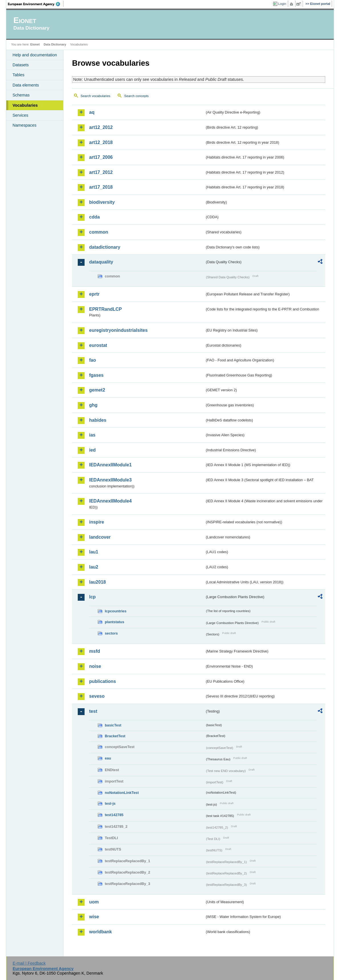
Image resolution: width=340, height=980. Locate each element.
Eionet (35, 44)
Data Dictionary (55, 44)
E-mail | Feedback (29, 963)
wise (94, 917)
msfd (95, 651)
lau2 (94, 567)
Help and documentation (35, 55)
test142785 (114, 815)
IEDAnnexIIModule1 (110, 465)
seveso (97, 696)
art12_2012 (101, 127)
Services (20, 115)
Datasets (21, 65)
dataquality (101, 262)
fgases (96, 375)
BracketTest (115, 736)
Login (282, 4)
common (99, 232)
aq (92, 112)
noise (95, 666)
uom (94, 902)
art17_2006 (101, 157)
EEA (36, 4)
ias (92, 435)
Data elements (26, 85)
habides (98, 420)
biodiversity (102, 202)
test (93, 711)
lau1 (94, 552)
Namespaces (24, 125)
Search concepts (136, 96)
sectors (111, 633)
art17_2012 (101, 172)
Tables (19, 75)
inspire (97, 522)
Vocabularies (25, 105)
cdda (94, 217)
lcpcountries (116, 611)
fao (93, 360)
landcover (100, 537)
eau (108, 758)
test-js (110, 803)
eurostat (98, 345)
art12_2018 (101, 142)
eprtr (94, 294)
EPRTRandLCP (106, 309)
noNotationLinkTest (122, 793)
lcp (92, 597)
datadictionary (105, 247)
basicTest (113, 725)
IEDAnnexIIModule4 (110, 501)
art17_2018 (101, 187)
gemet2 (97, 390)
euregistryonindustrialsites (118, 330)
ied (92, 450)
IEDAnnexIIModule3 (110, 480)
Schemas (21, 95)
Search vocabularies (95, 96)
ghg (93, 405)
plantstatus (114, 622)
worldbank (101, 932)
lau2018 (98, 582)
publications (103, 681)
